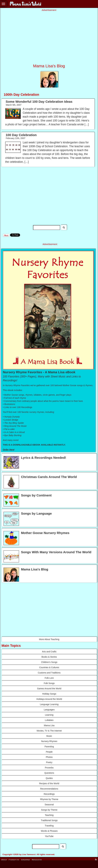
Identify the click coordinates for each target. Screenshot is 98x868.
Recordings (49, 794)
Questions (49, 773)
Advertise (25, 860)
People (49, 752)
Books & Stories (49, 657)
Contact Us (14, 860)
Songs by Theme (49, 810)
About (4, 860)
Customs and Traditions (49, 673)
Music (49, 736)
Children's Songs (49, 662)
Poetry (49, 762)
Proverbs (49, 768)
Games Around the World (49, 689)
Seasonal (49, 805)
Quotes (49, 778)
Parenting (49, 747)
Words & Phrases (49, 831)
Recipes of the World (49, 783)
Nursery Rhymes (49, 741)
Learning (49, 715)
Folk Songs (49, 683)
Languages (49, 710)
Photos (49, 757)
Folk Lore (49, 678)
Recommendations (49, 789)
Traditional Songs (49, 820)
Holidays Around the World (49, 699)
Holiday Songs (49, 694)
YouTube (49, 836)
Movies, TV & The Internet (49, 731)
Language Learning (49, 704)
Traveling (49, 826)
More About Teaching (49, 639)
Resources (37, 860)
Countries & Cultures (49, 667)
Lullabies (49, 720)
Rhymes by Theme (49, 799)
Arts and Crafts (49, 652)
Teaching (49, 815)
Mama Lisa (49, 725)
